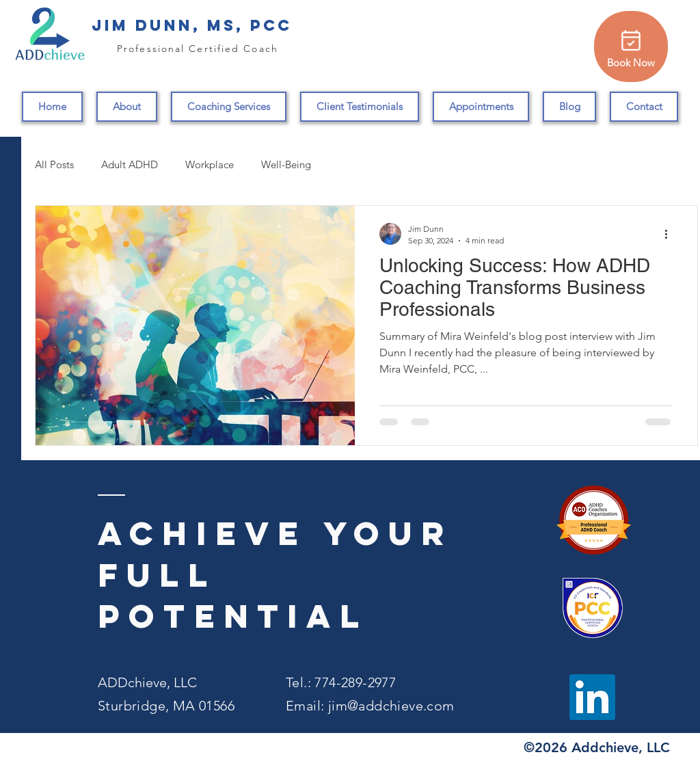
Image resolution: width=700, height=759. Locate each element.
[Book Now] (631, 46)
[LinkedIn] (592, 697)
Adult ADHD (130, 164)
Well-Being (286, 164)
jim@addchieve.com (391, 706)
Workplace (210, 164)
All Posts (54, 164)
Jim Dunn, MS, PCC (192, 25)
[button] (229, 107)
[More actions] (671, 234)
